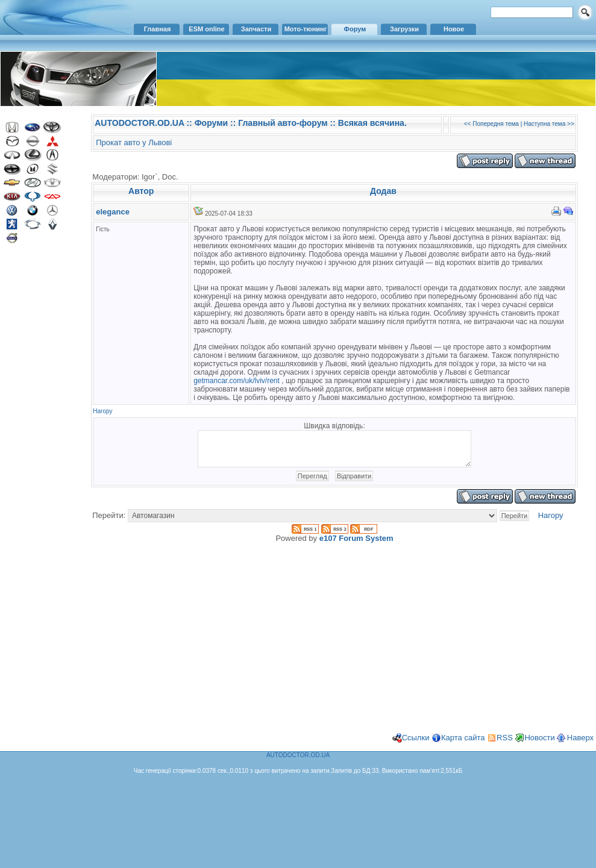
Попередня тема (496, 124)
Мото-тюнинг (306, 29)
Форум (355, 29)
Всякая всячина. (372, 123)
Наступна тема (544, 124)
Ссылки (416, 745)
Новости (539, 745)
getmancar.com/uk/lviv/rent (237, 381)
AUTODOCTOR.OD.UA (139, 123)
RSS (505, 745)
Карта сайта (463, 745)
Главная (158, 29)
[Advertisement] (39, 445)
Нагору (102, 411)
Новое (454, 29)
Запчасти (256, 29)
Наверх (580, 745)
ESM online (206, 29)
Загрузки (404, 29)
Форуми (211, 123)
